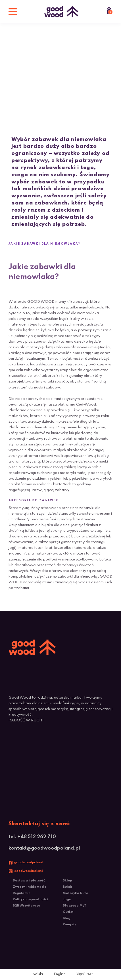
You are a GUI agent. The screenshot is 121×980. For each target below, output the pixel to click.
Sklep (67, 881)
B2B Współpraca (27, 906)
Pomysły (69, 924)
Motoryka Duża (76, 893)
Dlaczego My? (74, 906)
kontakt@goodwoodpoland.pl (44, 848)
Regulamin (22, 893)
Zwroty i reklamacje (30, 887)
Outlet (68, 912)
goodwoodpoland (29, 862)
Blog (67, 918)
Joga (67, 899)
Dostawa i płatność (29, 881)
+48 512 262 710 (37, 837)
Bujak (67, 887)
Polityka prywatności (30, 899)
